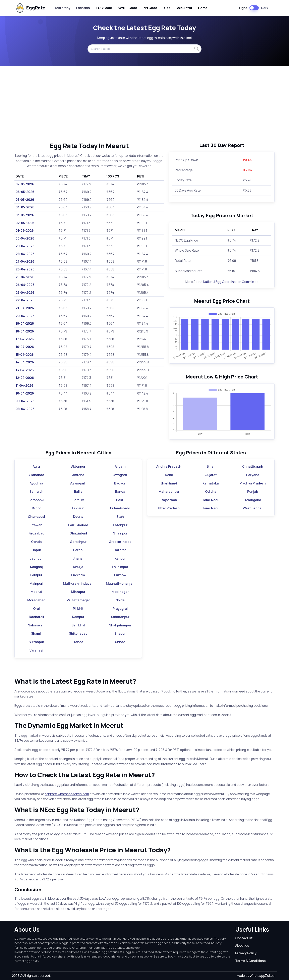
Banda (120, 492)
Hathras (120, 550)
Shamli (36, 633)
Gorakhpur (78, 542)
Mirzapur (78, 592)
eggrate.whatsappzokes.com (67, 794)
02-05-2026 (25, 223)
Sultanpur (36, 642)
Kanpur (120, 558)
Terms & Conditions (250, 961)
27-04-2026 (25, 261)
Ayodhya (36, 483)
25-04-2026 (25, 277)
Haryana (253, 475)
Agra (36, 466)
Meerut (36, 592)
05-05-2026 (25, 200)
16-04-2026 (25, 347)
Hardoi (78, 550)
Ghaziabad (78, 533)
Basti (120, 500)
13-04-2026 (25, 370)
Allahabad (36, 475)
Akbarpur (78, 466)
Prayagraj (120, 609)
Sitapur (120, 633)
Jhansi (78, 558)
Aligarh (120, 466)
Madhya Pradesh (253, 483)
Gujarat (211, 475)
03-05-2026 (25, 215)
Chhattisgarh (253, 466)
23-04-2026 (25, 293)
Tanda (78, 642)
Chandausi (36, 517)
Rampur (78, 617)
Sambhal (78, 625)
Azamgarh (78, 483)
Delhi (169, 475)
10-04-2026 (25, 393)
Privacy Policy (246, 953)
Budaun (78, 508)
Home (203, 8)
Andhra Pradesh (169, 466)
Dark (265, 8)
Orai (36, 609)
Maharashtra (169, 492)
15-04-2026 (25, 355)
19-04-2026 (25, 323)
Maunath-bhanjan (120, 583)
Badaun (120, 483)
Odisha (211, 492)
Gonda (36, 542)
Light (243, 8)
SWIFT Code (127, 8)
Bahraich (36, 492)
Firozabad (36, 533)
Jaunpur (36, 558)
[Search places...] (144, 49)
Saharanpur (120, 617)
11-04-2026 (24, 385)
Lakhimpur (120, 567)
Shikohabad (78, 633)
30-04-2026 (25, 238)
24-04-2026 (25, 285)
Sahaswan (36, 625)
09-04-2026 (25, 401)
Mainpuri (36, 583)
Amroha (78, 475)
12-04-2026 (25, 378)
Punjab (253, 492)
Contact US (244, 938)
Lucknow (78, 575)
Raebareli (36, 617)
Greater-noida (120, 542)
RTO (166, 8)
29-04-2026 (25, 246)
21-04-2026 (25, 308)
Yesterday (62, 8)
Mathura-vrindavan (78, 583)
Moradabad (36, 600)
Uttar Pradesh (169, 508)
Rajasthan (169, 500)
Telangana (253, 500)
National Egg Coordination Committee (231, 282)
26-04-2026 (25, 269)
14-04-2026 (25, 362)
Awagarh (120, 475)
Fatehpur (120, 525)
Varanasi (36, 650)
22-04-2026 (25, 300)
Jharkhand (169, 483)
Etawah (36, 525)
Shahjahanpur (120, 625)
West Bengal (253, 508)
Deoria (78, 517)
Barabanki (36, 500)
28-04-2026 (25, 254)
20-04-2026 (25, 316)
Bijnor (36, 508)
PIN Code (150, 8)
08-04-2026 (25, 409)
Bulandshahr (120, 508)
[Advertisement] (144, 104)
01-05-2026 (25, 230)
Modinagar (120, 592)
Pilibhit (78, 609)
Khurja (78, 567)
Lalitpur (36, 575)
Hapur (36, 550)
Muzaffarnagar (78, 600)
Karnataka (211, 483)
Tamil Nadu (211, 500)
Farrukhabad (78, 525)
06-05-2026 (25, 192)
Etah (120, 517)
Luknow (120, 575)
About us (242, 945)
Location (83, 8)
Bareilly (78, 500)
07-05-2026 (25, 184)
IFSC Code (104, 8)
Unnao (120, 642)
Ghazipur (120, 533)
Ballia (78, 492)
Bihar (211, 466)
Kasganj (36, 567)
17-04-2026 (25, 339)
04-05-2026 (25, 207)
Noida (120, 600)
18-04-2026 (25, 331)
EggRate (30, 8)
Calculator (184, 8)
